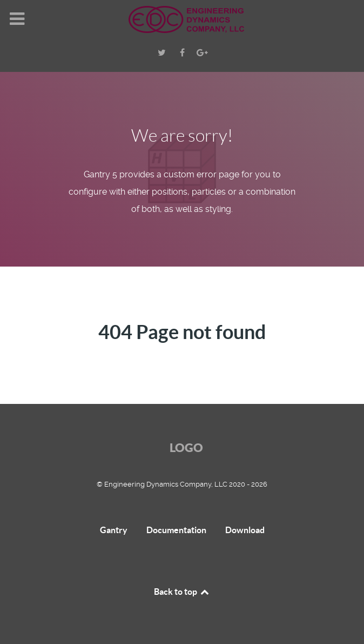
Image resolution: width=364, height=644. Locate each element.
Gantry (114, 530)
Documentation (176, 530)
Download (245, 530)
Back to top (182, 592)
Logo (186, 447)
